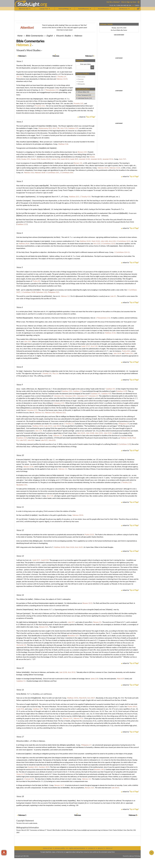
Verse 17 (20, 737)
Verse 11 (20, 507)
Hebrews (78, 36)
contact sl (91, 848)
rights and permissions (77, 848)
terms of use (47, 848)
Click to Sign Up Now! (129, 2)
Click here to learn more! (65, 30)
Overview (81, 79)
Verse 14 (20, 595)
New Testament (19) (84, 95)
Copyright (81, 82)
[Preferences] (138, 9)
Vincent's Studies (63, 36)
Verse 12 (20, 530)
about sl (100, 848)
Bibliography (81, 84)
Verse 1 (19, 61)
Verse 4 (19, 233)
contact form (111, 852)
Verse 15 (20, 668)
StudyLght (28, 4)
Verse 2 (19, 122)
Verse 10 (20, 455)
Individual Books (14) (85, 98)
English (50, 36)
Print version (82, 77)
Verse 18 (20, 796)
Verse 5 (19, 267)
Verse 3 (19, 181)
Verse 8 (19, 367)
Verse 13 (20, 556)
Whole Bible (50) (83, 92)
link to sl (109, 848)
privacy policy (60, 848)
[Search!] (92, 67)
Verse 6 (19, 307)
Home (20, 36)
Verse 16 (20, 690)
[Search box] (83, 67)
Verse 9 (19, 385)
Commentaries (34, 36)
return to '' (87, 117)
